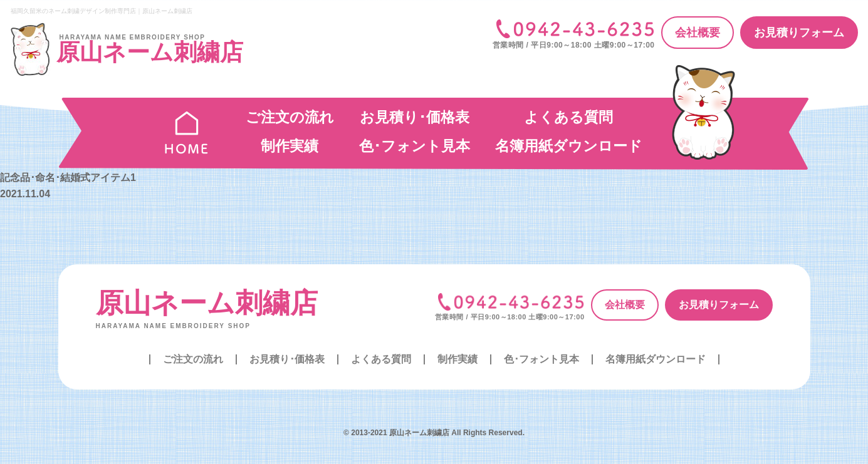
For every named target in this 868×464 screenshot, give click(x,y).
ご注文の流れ (290, 117)
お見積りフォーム (799, 33)
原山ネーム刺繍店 (207, 303)
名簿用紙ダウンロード (569, 146)
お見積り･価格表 (415, 117)
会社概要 (698, 33)
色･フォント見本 (415, 146)
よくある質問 (568, 117)
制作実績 (290, 146)
